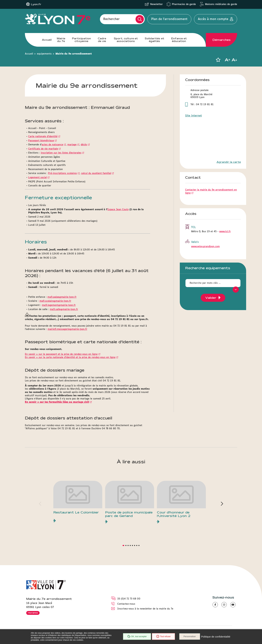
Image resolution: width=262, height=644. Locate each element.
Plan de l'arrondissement (169, 19)
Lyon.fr (36, 4)
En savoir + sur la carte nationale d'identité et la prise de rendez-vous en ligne (70, 357)
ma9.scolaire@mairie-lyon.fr (55, 301)
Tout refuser (163, 636)
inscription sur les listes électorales (61, 153)
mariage (72, 145)
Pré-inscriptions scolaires (62, 173)
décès (84, 145)
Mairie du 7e (61, 40)
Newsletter (156, 4)
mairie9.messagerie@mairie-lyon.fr (67, 329)
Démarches (222, 40)
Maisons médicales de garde (221, 4)
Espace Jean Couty (118, 210)
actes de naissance (52, 145)
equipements (44, 54)
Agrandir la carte (229, 162)
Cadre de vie (102, 40)
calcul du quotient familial (96, 173)
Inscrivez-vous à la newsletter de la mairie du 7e (145, 609)
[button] (218, 60)
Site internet (193, 116)
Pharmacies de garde (184, 4)
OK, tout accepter (137, 636)
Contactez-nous (126, 604)
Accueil (47, 40)
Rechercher (111, 19)
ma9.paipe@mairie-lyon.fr (62, 297)
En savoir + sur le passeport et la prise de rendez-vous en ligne (61, 354)
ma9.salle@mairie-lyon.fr (64, 309)
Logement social (38, 178)
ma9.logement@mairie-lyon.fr (59, 305)
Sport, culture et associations (126, 40)
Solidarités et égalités (154, 40)
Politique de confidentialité (216, 637)
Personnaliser (190, 636)
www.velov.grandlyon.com (205, 247)
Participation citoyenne (81, 40)
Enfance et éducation (179, 40)
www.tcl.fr (225, 232)
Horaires (33, 613)
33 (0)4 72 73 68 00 (129, 599)
